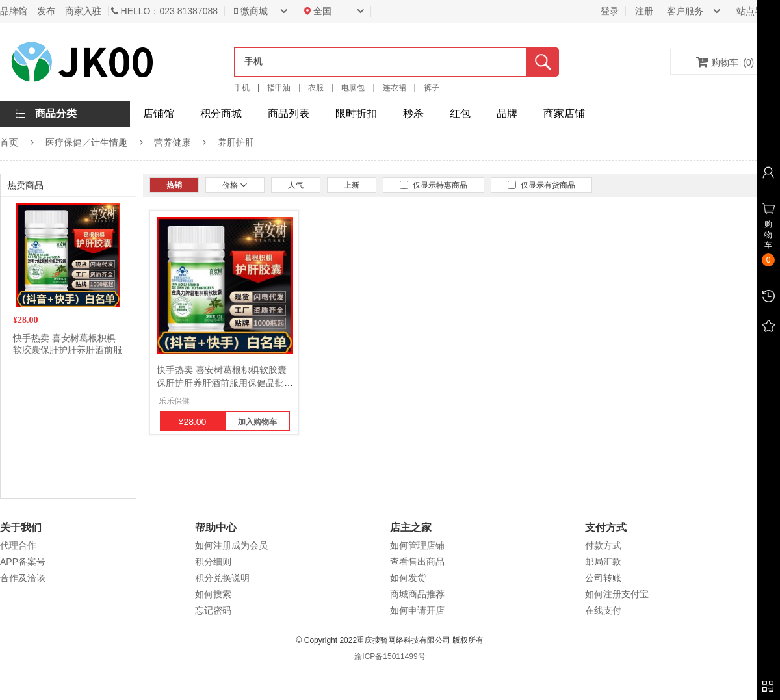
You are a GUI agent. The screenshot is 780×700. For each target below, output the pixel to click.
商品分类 (56, 113)
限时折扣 (356, 113)
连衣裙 (395, 88)
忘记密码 (213, 610)
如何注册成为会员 (231, 545)
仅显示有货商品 (541, 185)
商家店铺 (564, 113)
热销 (174, 185)
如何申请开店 (417, 610)
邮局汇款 (603, 562)
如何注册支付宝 (617, 594)
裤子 (432, 88)
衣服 (316, 88)
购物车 (725, 62)
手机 (242, 88)
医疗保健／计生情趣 (86, 142)
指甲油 (279, 88)
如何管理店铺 (417, 545)
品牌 (507, 113)
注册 (644, 11)
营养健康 (172, 142)
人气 (296, 185)
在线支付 (603, 610)
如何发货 (408, 578)
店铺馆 (159, 113)
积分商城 (221, 113)
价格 (235, 185)
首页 (9, 142)
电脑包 (353, 88)
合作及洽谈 (23, 578)
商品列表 (289, 113)
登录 (610, 11)
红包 (460, 113)
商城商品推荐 (417, 594)
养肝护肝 (236, 142)
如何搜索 (213, 594)
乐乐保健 (174, 401)
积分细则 (213, 562)
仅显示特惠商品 (434, 185)
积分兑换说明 (222, 578)
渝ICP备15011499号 (390, 656)
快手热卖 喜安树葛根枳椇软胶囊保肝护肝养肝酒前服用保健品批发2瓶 (68, 350)
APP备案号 (23, 562)
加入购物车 (257, 422)
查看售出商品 (417, 562)
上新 (352, 185)
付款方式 (603, 545)
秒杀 (413, 113)
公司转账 (603, 578)
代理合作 (18, 545)
